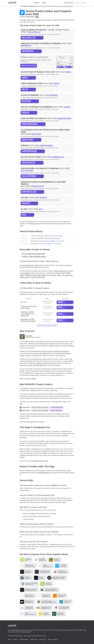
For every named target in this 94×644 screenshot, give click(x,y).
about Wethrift (31, 379)
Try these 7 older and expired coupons (34, 256)
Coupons (36, 3)
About (44, 3)
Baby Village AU (43, 275)
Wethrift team (34, 224)
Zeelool (35, 275)
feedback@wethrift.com (44, 473)
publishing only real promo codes (46, 363)
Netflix (59, 275)
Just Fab (70, 271)
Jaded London (24, 277)
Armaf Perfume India (38, 277)
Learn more (70, 6)
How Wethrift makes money (15, 636)
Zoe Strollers (26, 273)
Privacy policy (43, 639)
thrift (12, 3)
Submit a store (34, 639)
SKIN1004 (28, 275)
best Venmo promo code (30, 265)
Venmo (39, 20)
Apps (21, 9)
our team (42, 422)
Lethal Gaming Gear (60, 271)
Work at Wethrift (24, 639)
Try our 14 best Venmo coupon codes (34, 254)
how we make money (37, 365)
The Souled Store (67, 275)
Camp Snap (52, 275)
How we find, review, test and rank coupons (35, 636)
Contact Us (15, 639)
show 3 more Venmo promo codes (47, 325)
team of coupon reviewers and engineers (56, 351)
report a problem (56, 375)
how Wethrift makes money (40, 461)
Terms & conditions (53, 639)
